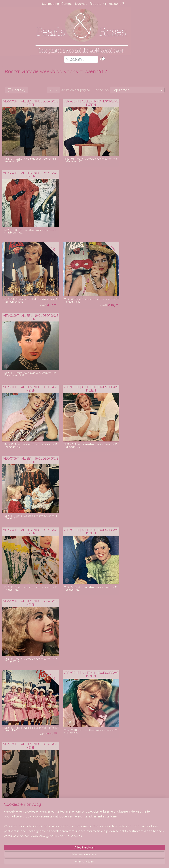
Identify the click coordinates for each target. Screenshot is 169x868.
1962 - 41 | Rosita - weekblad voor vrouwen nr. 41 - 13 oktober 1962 (140, 759)
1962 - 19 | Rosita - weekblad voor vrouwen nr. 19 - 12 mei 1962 (84, 424)
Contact (67, 4)
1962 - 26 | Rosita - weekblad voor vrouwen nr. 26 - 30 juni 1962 (140, 558)
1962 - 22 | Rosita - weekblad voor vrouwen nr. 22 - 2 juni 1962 (84, 491)
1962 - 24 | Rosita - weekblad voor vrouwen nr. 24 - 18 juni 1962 (28, 558)
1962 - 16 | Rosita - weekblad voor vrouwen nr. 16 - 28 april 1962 (84, 357)
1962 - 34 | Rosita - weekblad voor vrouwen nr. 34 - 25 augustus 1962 (27, 759)
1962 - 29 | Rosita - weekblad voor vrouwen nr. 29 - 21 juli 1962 (140, 623)
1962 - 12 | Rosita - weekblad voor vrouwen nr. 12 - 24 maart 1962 (27, 290)
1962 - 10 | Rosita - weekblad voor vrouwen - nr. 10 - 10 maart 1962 (141, 223)
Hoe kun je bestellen (49, 805)
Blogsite (96, 4)
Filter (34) (16, 90)
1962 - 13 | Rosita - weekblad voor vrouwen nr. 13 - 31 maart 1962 (84, 290)
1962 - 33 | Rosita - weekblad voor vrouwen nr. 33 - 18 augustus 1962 (140, 692)
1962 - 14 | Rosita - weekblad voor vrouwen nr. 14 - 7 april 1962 (140, 290)
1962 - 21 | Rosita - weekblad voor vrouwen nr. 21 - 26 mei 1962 (27, 491)
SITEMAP (119, 809)
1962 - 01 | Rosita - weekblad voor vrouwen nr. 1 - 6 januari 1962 (27, 155)
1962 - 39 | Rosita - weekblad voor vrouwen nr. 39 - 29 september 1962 (84, 759)
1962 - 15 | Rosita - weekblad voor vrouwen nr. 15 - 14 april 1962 (27, 357)
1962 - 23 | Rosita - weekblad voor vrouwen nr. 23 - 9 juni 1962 (140, 491)
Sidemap (81, 4)
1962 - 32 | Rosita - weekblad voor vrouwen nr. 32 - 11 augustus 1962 (84, 692)
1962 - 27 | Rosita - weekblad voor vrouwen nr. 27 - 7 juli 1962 (28, 625)
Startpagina (51, 4)
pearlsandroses (146, 799)
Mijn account (114, 4)
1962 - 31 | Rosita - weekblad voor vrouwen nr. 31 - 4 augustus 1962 (27, 692)
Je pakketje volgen (48, 812)
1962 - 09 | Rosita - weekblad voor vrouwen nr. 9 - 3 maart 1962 (84, 220)
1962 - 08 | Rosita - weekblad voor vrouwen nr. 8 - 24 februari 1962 (28, 220)
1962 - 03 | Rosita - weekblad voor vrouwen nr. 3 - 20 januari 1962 (84, 155)
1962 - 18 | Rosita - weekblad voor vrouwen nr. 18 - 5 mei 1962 (27, 421)
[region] (64, 846)
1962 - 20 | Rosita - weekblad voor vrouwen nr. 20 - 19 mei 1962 (140, 424)
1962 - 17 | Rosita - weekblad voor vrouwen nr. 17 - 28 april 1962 (140, 357)
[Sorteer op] (137, 90)
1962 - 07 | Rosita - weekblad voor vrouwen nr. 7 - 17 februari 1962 (140, 155)
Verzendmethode (48, 809)
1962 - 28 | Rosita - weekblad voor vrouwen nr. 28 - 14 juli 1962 (84, 625)
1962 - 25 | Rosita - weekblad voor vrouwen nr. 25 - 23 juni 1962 (84, 558)
